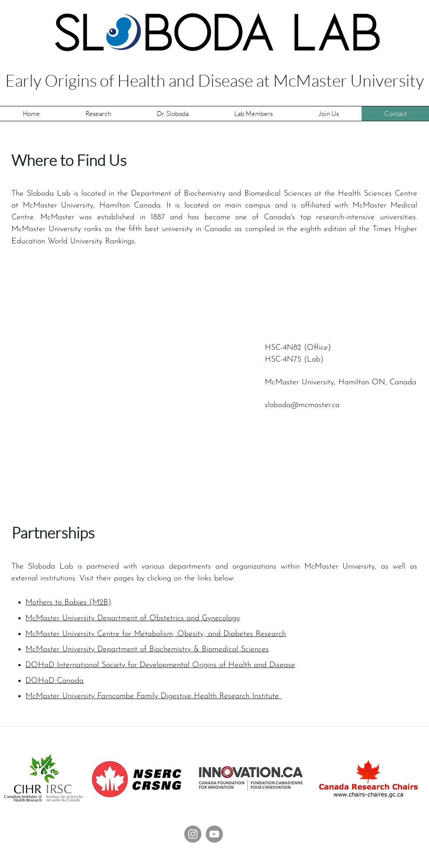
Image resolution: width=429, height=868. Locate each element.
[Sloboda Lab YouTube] (214, 834)
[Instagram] (193, 834)
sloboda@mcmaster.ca (302, 405)
